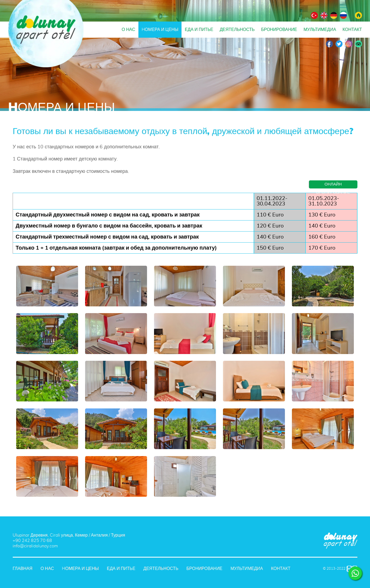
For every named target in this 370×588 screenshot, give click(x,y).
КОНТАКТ (352, 30)
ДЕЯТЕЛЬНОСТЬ (237, 30)
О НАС (128, 30)
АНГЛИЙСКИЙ (324, 15)
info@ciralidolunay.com (35, 546)
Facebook (329, 44)
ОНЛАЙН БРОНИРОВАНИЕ (333, 185)
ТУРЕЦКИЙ (314, 15)
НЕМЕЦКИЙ (334, 15)
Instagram (349, 44)
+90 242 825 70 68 (32, 541)
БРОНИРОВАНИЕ (279, 30)
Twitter (339, 44)
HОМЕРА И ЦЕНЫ (160, 30)
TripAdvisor (358, 44)
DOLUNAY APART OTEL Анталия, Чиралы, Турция (46, 34)
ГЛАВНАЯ (358, 15)
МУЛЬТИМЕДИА (320, 30)
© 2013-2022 (334, 569)
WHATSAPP (355, 573)
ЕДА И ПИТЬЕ (199, 30)
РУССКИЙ (343, 15)
